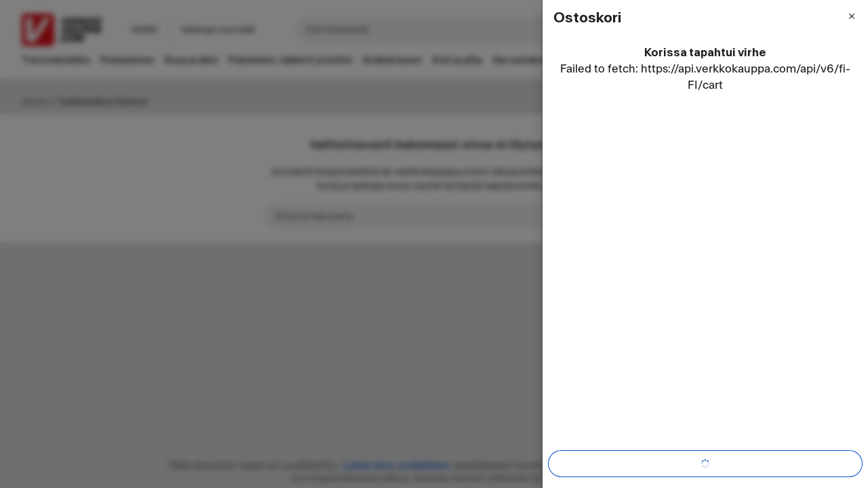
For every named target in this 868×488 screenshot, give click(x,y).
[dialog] (705, 244)
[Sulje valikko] (852, 16)
